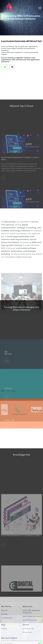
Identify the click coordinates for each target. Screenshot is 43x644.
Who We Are (6, 638)
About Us (4, 642)
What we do (28, 638)
